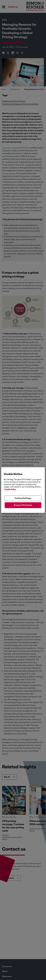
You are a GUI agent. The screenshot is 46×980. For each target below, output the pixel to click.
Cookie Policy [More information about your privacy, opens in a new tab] (10, 489)
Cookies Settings (23, 498)
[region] (23, 490)
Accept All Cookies (23, 505)
